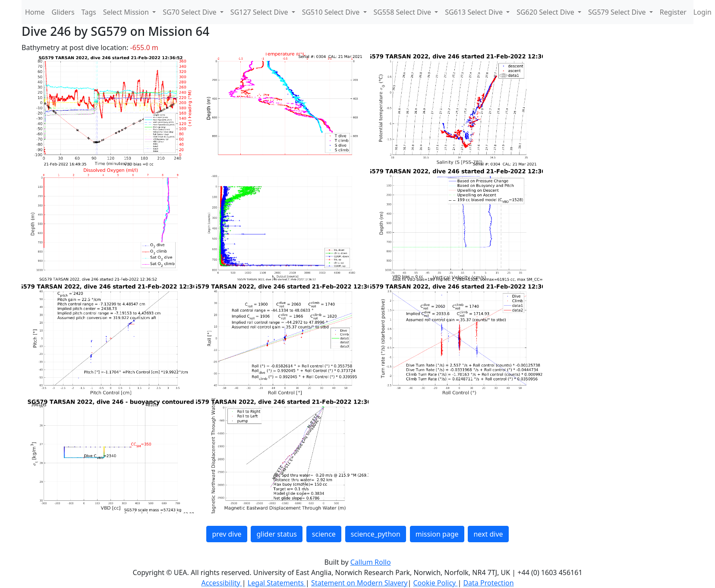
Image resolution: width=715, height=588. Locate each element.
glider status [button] (276, 534)
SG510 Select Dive (332, 12)
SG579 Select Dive (618, 12)
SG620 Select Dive (546, 12)
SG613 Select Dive (475, 12)
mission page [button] (437, 534)
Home (35, 12)
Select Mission (127, 12)
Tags (89, 12)
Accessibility (221, 583)
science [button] (324, 534)
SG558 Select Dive (403, 12)
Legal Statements (277, 583)
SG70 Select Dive (191, 12)
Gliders (63, 12)
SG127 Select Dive (260, 12)
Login (702, 12)
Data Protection (488, 583)
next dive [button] (488, 534)
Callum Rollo (371, 562)
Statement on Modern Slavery (359, 583)
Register (673, 12)
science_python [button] (376, 534)
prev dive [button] (227, 534)
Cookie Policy (435, 583)
